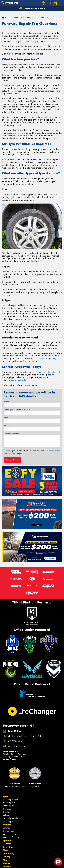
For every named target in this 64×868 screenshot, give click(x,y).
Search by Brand (10, 806)
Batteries (6, 828)
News (6, 860)
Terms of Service (10, 454)
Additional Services (11, 837)
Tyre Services (8, 831)
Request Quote (12, 460)
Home (6, 18)
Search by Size (9, 803)
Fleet (5, 850)
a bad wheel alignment (45, 358)
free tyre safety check (48, 372)
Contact (7, 844)
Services (7, 825)
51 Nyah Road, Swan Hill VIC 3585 (25, 736)
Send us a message (16, 746)
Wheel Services (9, 834)
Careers (7, 866)
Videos (6, 863)
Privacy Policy (51, 451)
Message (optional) (12, 434)
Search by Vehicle (10, 799)
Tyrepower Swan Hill (32, 9)
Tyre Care (7, 809)
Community (9, 853)
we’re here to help (20, 380)
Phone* (17, 410)
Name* (7, 401)
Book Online (9, 847)
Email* (6, 418)
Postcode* (8, 426)
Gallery (7, 857)
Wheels (7, 815)
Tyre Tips (7, 812)
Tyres (6, 796)
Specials (7, 840)
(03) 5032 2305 (15, 741)
